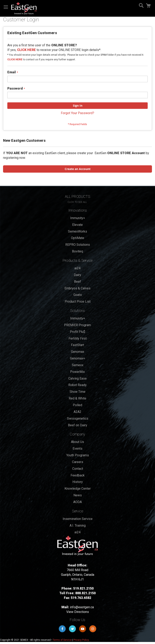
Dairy (77, 275)
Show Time (77, 392)
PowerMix (77, 372)
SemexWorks (77, 231)
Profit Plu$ (78, 332)
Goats (78, 295)
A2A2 (77, 412)
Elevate (77, 225)
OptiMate (78, 238)
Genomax (78, 352)
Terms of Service (62, 640)
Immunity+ (78, 218)
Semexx (78, 365)
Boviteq (77, 251)
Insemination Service (78, 519)
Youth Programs (78, 455)
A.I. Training (78, 525)
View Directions (78, 612)
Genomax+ (77, 358)
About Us (77, 442)
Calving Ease (77, 378)
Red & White (77, 398)
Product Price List (78, 301)
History (78, 482)
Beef (77, 282)
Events (77, 449)
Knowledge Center (78, 489)
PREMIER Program (77, 325)
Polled (77, 405)
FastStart (77, 345)
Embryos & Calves (77, 288)
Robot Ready (77, 385)
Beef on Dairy (78, 425)
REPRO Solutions (78, 245)
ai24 (77, 268)
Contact (78, 469)
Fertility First (78, 338)
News (78, 495)
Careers (78, 462)
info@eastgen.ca (82, 607)
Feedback (78, 475)
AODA (77, 502)
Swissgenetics (78, 418)
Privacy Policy (81, 640)
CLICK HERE (15, 60)
